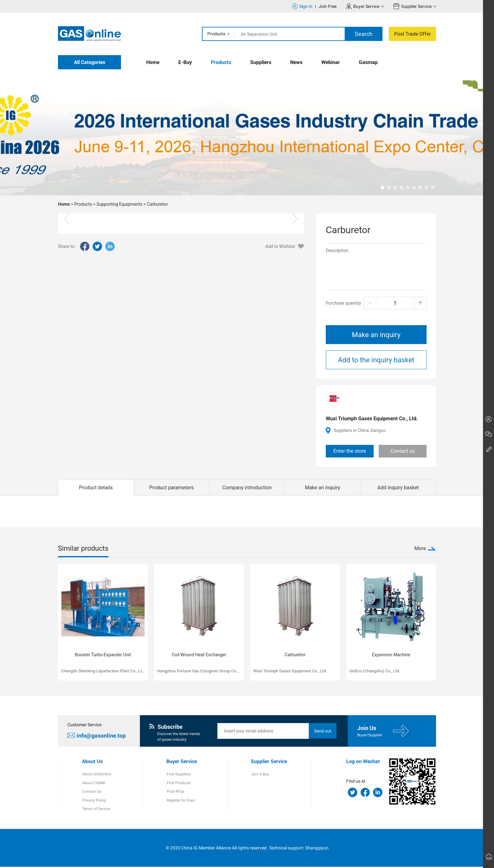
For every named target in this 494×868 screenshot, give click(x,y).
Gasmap (368, 62)
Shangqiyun (317, 849)
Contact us (403, 451)
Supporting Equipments (119, 204)
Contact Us (91, 792)
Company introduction (247, 488)
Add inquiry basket (398, 488)
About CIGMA (93, 784)
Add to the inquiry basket (376, 360)
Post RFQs (175, 792)
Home (153, 62)
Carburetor (157, 204)
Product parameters (172, 488)
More (420, 548)
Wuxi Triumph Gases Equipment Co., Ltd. (372, 419)
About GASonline (96, 775)
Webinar (331, 62)
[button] (382, 187)
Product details (96, 488)
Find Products (178, 784)
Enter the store (350, 451)
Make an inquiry (376, 335)
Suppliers (261, 62)
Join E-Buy (260, 775)
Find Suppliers (178, 775)
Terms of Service (96, 810)
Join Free (327, 6)
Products (216, 34)
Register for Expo (181, 801)
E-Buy (185, 62)
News (296, 62)
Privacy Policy (94, 801)
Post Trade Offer (412, 34)
